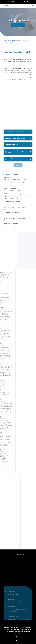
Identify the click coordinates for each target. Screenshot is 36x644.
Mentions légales (22, 636)
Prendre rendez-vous (18, 25)
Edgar (17, 636)
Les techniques (26, 41)
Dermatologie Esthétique (15, 41)
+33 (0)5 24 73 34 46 (13, 616)
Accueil (5, 41)
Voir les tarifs (18, 165)
